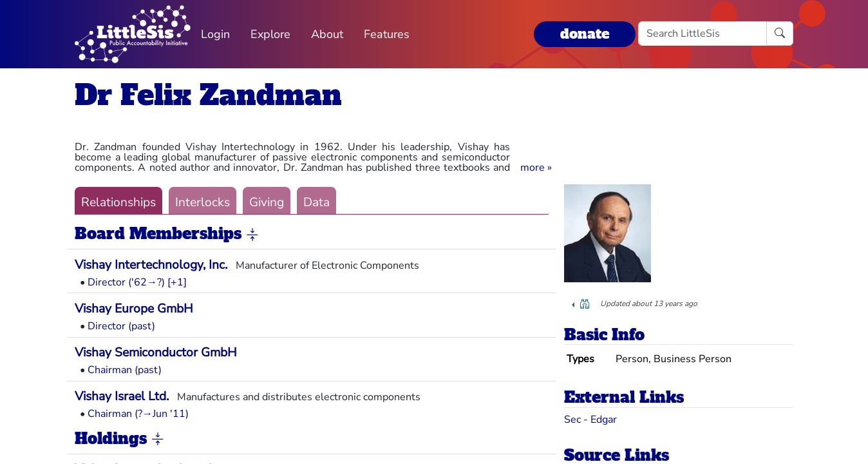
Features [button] (387, 34)
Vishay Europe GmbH (134, 309)
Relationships (118, 202)
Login (215, 34)
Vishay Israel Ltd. (122, 396)
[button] (536, 168)
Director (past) (121, 326)
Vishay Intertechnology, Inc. (151, 265)
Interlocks (203, 202)
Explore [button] (270, 34)
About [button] (327, 34)
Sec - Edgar (590, 420)
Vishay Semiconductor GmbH (156, 353)
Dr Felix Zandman (208, 95)
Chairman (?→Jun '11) (138, 414)
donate (585, 34)
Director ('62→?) (126, 282)
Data (316, 202)
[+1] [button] (177, 282)
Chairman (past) (125, 370)
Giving (267, 202)
